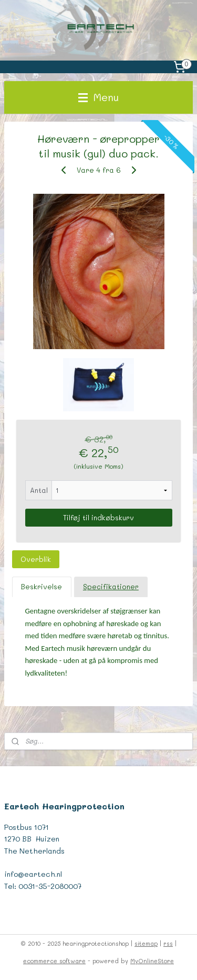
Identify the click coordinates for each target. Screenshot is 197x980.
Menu (98, 97)
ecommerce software (54, 961)
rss (168, 943)
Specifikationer (111, 586)
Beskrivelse (42, 586)
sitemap (146, 943)
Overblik (36, 559)
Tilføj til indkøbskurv (98, 517)
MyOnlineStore (152, 961)
